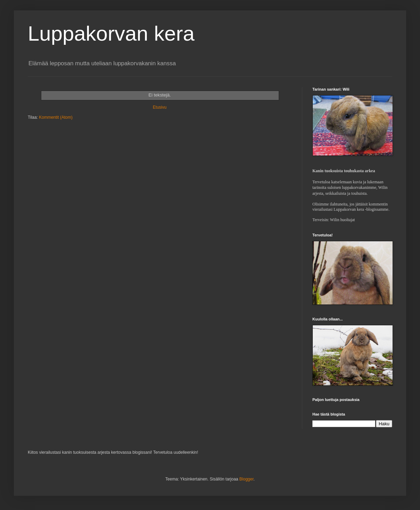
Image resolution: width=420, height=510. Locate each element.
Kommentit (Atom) (56, 117)
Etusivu (159, 107)
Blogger (247, 479)
